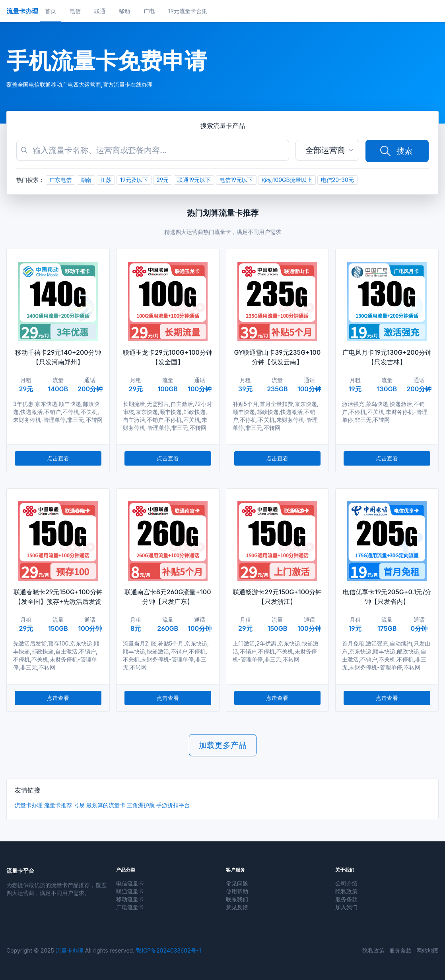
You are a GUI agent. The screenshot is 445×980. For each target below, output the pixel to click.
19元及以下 (134, 180)
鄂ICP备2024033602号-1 (168, 950)
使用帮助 (237, 891)
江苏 (106, 180)
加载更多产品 (223, 745)
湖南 (86, 180)
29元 (163, 180)
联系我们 (237, 899)
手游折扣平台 (173, 805)
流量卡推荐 (58, 805)
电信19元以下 (236, 180)
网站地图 (428, 950)
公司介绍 (346, 883)
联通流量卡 (130, 891)
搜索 (396, 151)
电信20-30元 (337, 180)
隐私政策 (346, 891)
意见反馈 (237, 907)
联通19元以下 (194, 180)
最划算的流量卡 (106, 805)
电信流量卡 (130, 883)
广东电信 (60, 180)
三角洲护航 (141, 805)
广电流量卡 (130, 907)
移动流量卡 (130, 899)
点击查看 (58, 458)
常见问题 (237, 883)
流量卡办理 (29, 805)
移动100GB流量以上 (287, 180)
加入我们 (346, 907)
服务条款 (346, 899)
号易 (79, 805)
